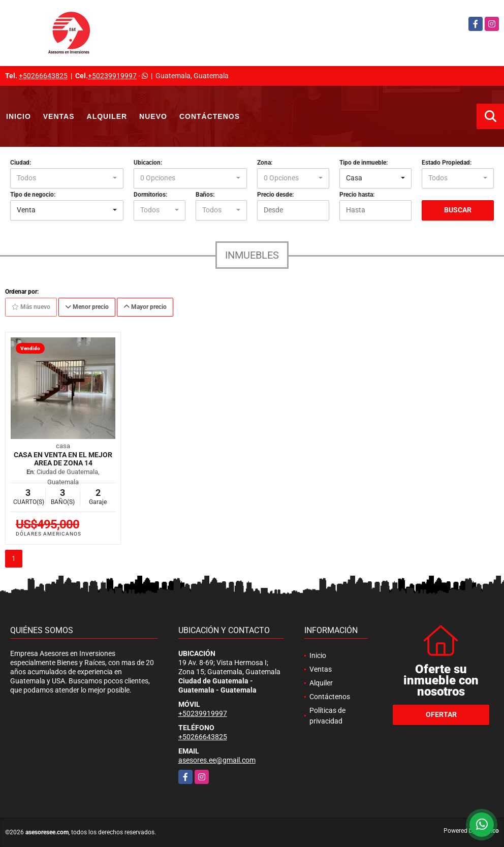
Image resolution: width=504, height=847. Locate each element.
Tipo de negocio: (33, 195)
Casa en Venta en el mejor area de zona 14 (63, 459)
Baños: (205, 195)
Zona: (265, 163)
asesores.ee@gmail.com (217, 760)
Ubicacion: (148, 163)
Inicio (19, 116)
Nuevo (153, 116)
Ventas (59, 116)
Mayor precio (145, 307)
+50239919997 (112, 76)
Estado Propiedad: (447, 163)
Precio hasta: (357, 195)
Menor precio (87, 307)
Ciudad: (21, 163)
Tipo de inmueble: (364, 163)
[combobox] (67, 178)
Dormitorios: (150, 195)
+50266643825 (43, 76)
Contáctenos (210, 116)
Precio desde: (275, 195)
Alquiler (107, 116)
